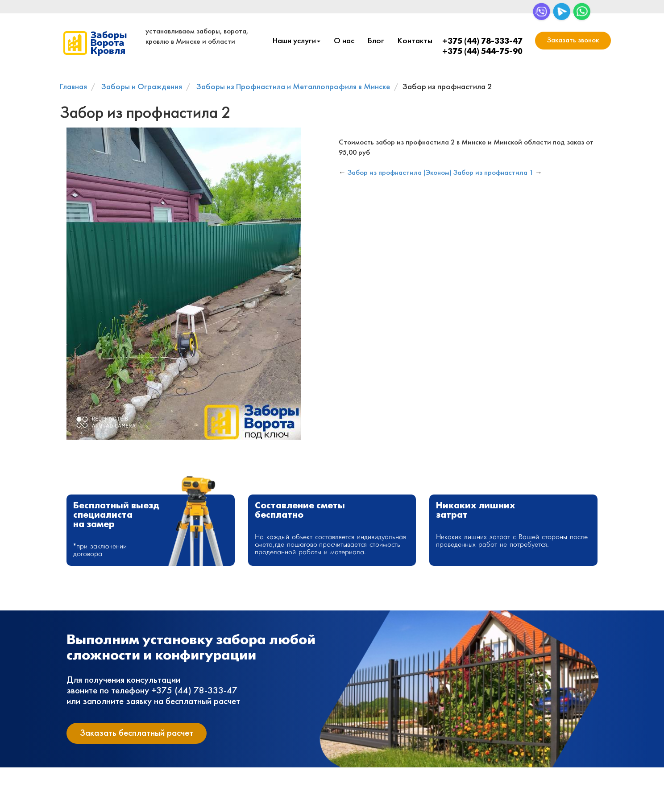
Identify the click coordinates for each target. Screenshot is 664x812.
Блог (376, 41)
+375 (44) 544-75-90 (482, 52)
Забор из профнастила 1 (493, 173)
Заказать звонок (573, 40)
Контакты (415, 41)
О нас (344, 41)
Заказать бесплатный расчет (137, 733)
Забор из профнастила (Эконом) (400, 173)
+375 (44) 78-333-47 (482, 42)
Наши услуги (297, 41)
